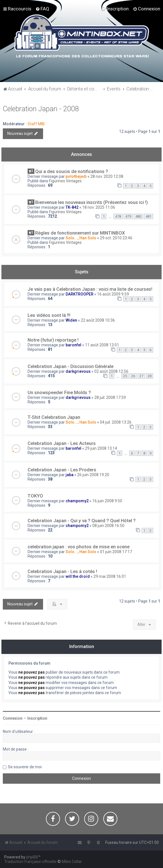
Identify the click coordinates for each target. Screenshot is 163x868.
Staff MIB (36, 124)
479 (128, 216)
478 (118, 216)
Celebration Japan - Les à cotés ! (62, 571)
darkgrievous (78, 371)
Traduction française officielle (30, 862)
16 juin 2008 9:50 (107, 501)
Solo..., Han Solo (81, 238)
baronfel (73, 345)
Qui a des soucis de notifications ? (72, 171)
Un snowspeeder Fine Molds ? (59, 392)
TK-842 (72, 207)
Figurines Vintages (65, 181)
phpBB (32, 857)
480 (138, 216)
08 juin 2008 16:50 (108, 526)
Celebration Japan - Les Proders (62, 470)
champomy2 (77, 501)
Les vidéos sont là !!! (49, 315)
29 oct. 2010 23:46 (116, 238)
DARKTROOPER (80, 294)
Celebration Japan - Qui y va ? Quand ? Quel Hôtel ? (82, 521)
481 (149, 216)
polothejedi (76, 176)
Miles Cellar (72, 862)
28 (149, 376)
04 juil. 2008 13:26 (116, 422)
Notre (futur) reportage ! (53, 340)
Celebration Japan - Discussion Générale (71, 366)
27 (141, 376)
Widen (71, 320)
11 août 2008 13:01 (102, 345)
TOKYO (35, 496)
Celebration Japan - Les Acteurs (62, 443)
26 (133, 376)
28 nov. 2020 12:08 (107, 176)
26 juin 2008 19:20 (93, 475)
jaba (70, 475)
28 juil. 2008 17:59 (110, 397)
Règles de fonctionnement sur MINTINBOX (80, 233)
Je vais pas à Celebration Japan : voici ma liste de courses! (90, 289)
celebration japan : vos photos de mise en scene (79, 547)
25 (125, 376)
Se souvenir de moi (25, 767)
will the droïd (78, 576)
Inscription (37, 718)
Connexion (13, 718)
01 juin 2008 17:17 (116, 552)
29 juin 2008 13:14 (101, 448)
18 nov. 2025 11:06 (99, 207)
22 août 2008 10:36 (98, 320)
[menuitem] (42, 9)
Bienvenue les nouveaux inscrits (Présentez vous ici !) (91, 202)
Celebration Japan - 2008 (41, 109)
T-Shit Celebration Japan (54, 417)
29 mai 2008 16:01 (110, 576)
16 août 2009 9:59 (113, 294)
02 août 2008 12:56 (111, 371)
